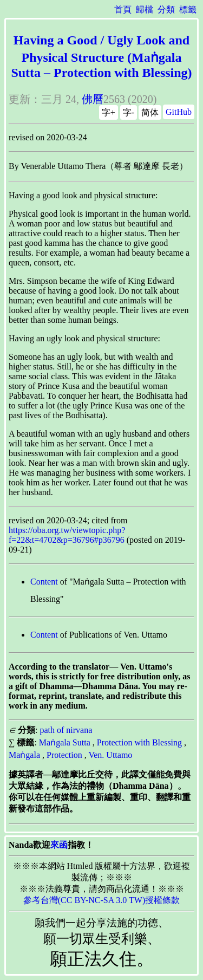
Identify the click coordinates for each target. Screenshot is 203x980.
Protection (64, 755)
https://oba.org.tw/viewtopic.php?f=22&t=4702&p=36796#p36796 (67, 535)
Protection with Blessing (139, 742)
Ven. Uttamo (110, 755)
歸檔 (145, 9)
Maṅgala (24, 755)
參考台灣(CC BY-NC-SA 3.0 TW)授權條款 (102, 900)
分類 (166, 9)
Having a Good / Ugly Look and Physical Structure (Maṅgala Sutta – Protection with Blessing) (101, 56)
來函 (59, 845)
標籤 (188, 9)
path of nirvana (66, 730)
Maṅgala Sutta (65, 742)
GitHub (179, 112)
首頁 (123, 9)
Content (44, 582)
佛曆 (93, 99)
